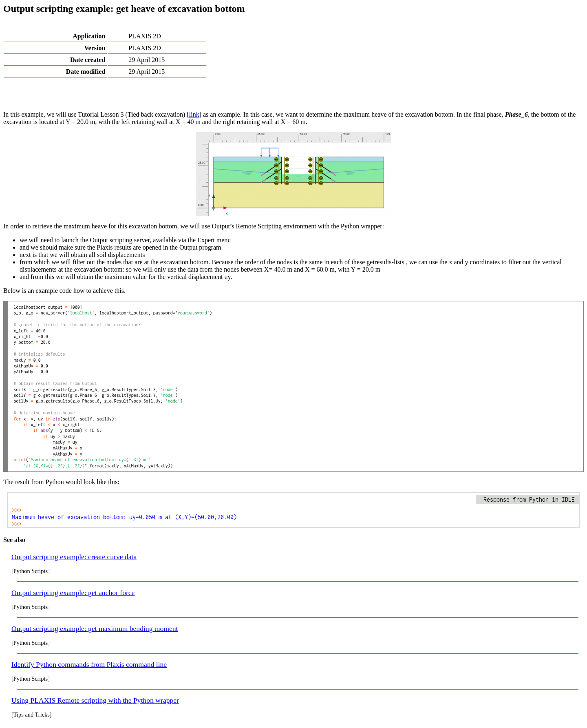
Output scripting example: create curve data (74, 557)
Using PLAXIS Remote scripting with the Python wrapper (95, 700)
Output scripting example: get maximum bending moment (95, 628)
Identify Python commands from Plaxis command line (89, 664)
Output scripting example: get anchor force (73, 593)
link (194, 114)
